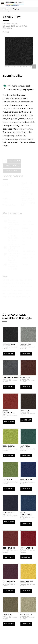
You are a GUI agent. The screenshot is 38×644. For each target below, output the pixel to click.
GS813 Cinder (26, 344)
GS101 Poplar (26, 615)
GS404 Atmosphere (26, 514)
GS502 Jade (8, 479)
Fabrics (16, 9)
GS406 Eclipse (9, 513)
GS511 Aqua (25, 446)
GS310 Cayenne (9, 548)
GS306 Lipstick (27, 548)
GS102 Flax (7, 615)
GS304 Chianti (9, 581)
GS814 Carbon (9, 344)
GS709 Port (25, 378)
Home (6, 9)
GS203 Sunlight (27, 581)
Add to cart (9, 353)
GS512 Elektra (9, 446)
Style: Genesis (10, 24)
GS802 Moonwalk (11, 378)
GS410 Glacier (26, 479)
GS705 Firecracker (8, 412)
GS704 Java (25, 411)
